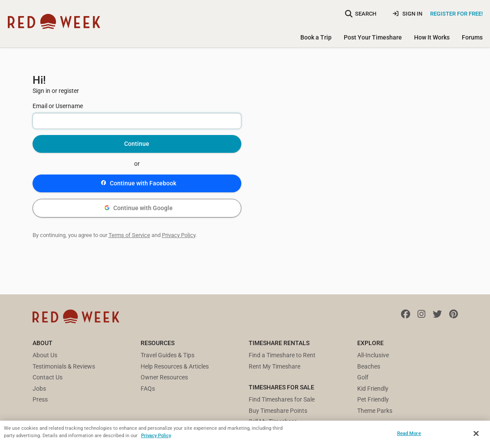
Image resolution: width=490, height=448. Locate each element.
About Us (45, 355)
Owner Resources (164, 377)
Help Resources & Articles (175, 366)
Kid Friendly (373, 389)
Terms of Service (129, 235)
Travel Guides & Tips (168, 355)
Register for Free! (456, 14)
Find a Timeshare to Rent (282, 355)
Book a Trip (316, 37)
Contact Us (48, 377)
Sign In (408, 14)
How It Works (432, 37)
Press (40, 399)
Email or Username (58, 106)
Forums (472, 37)
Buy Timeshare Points (278, 411)
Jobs (39, 389)
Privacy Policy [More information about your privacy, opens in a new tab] (156, 435)
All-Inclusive (373, 355)
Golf (363, 377)
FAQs (148, 389)
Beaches (369, 366)
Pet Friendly (373, 399)
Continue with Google (139, 208)
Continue (137, 144)
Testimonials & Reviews (64, 366)
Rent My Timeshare (275, 366)
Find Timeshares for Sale (282, 399)
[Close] (476, 434)
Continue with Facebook (139, 183)
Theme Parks (375, 411)
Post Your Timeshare (373, 37)
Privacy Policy (179, 235)
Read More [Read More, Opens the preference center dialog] (409, 433)
